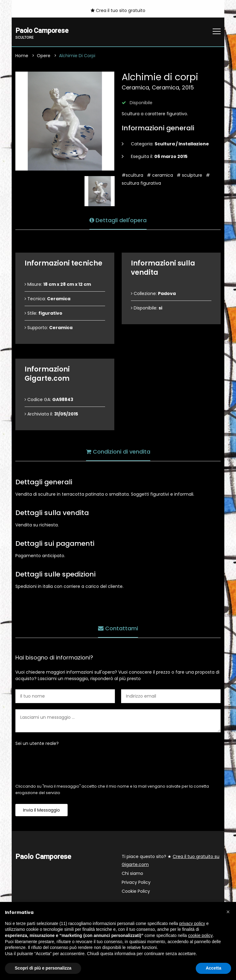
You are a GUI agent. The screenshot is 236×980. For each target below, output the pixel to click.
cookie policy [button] (200, 935)
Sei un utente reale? (37, 744)
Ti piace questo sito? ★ (171, 861)
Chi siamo (132, 874)
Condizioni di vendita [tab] (118, 451)
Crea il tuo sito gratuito (118, 10)
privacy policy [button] (192, 923)
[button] (228, 912)
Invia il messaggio (41, 810)
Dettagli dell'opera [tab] (118, 220)
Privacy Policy (136, 883)
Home (22, 56)
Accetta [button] (213, 968)
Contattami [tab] (118, 628)
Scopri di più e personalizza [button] (43, 968)
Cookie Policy (136, 891)
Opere (44, 56)
